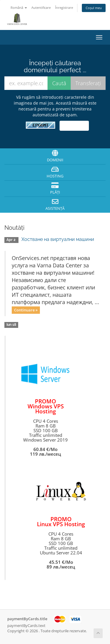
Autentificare (41, 7)
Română (19, 7)
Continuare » (26, 310)
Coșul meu (94, 8)
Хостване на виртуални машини (58, 239)
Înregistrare (64, 7)
